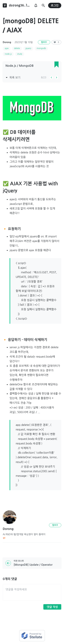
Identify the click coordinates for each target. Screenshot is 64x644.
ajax (7, 48)
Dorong (7, 42)
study (20, 54)
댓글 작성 (52, 607)
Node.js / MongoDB (20, 66)
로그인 (55, 6)
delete (17, 48)
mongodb (41, 48)
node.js (8, 54)
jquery (28, 48)
